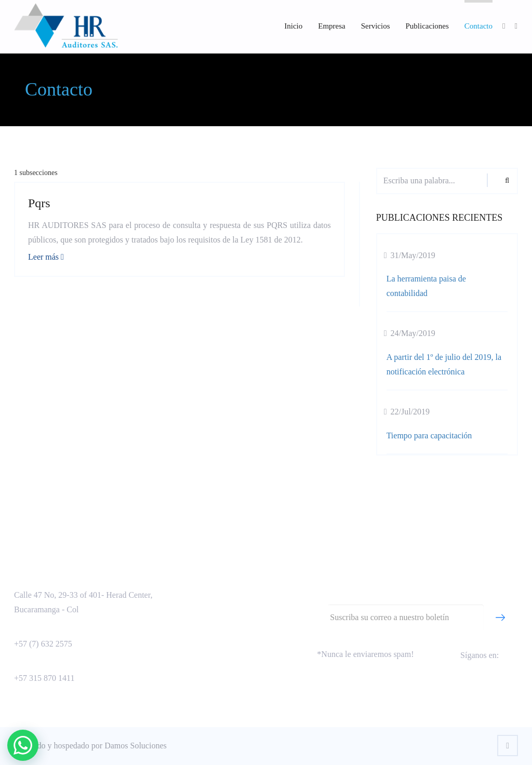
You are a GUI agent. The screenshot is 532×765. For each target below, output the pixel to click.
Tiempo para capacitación (429, 435)
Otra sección (200, 645)
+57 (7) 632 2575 (43, 644)
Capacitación (201, 612)
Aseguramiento (205, 579)
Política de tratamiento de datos (232, 629)
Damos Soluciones (136, 746)
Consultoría (199, 595)
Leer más (46, 257)
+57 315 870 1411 (44, 678)
